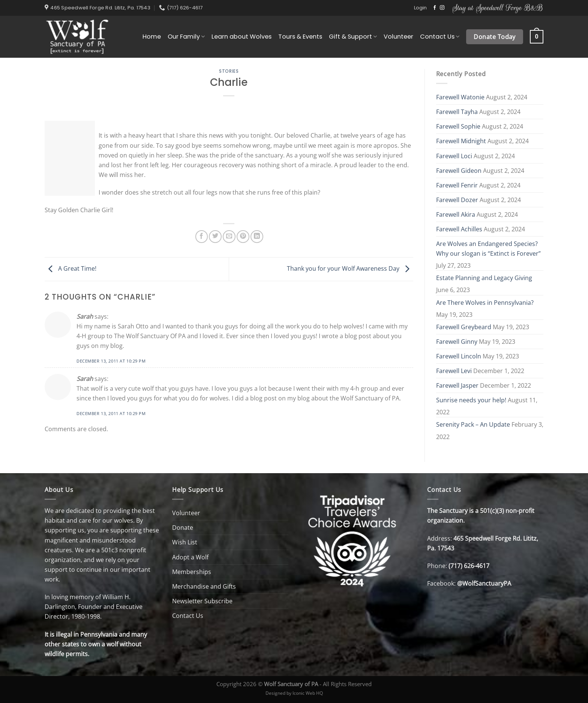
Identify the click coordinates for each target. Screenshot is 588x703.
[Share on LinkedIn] (257, 237)
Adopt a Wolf (190, 557)
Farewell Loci (454, 156)
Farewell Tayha (457, 112)
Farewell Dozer (457, 200)
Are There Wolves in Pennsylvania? (485, 303)
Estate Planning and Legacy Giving (484, 278)
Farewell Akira (456, 214)
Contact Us (440, 37)
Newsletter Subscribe (202, 601)
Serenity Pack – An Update (473, 424)
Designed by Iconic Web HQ (294, 693)
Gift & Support (353, 37)
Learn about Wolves (241, 37)
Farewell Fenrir (457, 185)
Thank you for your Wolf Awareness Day (350, 268)
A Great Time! (70, 268)
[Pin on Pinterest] (243, 237)
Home (152, 37)
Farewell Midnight (461, 141)
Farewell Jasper (457, 385)
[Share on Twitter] (215, 237)
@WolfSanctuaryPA (484, 583)
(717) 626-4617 (469, 566)
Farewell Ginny (457, 342)
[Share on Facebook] (202, 237)
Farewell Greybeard (464, 327)
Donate (183, 528)
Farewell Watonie (460, 97)
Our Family (186, 37)
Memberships (192, 572)
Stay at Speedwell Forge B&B (498, 8)
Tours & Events (300, 37)
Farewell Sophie (458, 126)
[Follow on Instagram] (442, 8)
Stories (229, 71)
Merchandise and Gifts (204, 586)
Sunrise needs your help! (471, 400)
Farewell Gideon (459, 171)
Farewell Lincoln (459, 356)
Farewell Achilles (459, 229)
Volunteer (398, 37)
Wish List (185, 542)
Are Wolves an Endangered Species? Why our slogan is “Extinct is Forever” (488, 249)
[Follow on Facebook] (435, 8)
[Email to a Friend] (229, 237)
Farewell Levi (454, 371)
